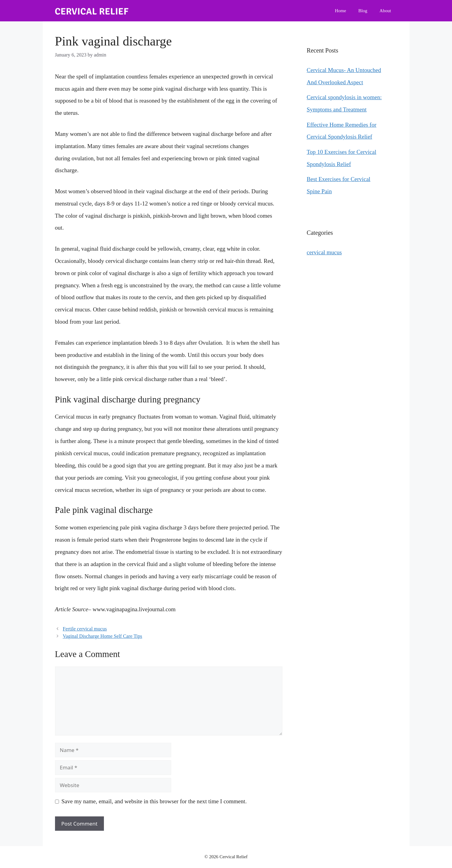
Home (341, 11)
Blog (363, 11)
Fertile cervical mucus (85, 629)
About (385, 11)
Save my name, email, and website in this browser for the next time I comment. (154, 801)
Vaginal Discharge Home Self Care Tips (102, 636)
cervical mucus (324, 252)
